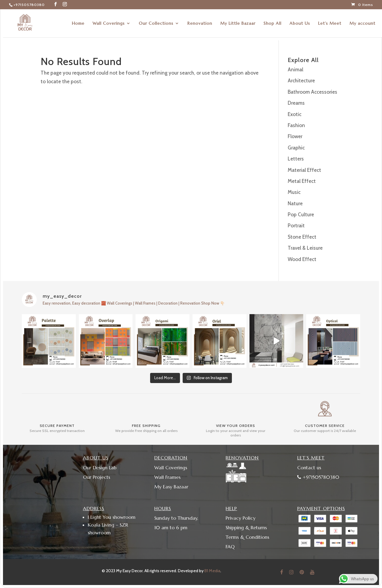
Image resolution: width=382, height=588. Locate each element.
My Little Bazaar (238, 24)
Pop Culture (301, 214)
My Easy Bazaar (171, 487)
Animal (295, 70)
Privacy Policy (241, 518)
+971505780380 (29, 5)
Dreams (296, 103)
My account (362, 24)
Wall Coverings (109, 24)
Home (78, 24)
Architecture (301, 81)
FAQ (230, 547)
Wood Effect (302, 259)
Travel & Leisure (305, 248)
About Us (300, 24)
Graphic (296, 148)
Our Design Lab (100, 467)
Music (294, 192)
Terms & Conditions (247, 537)
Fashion (296, 125)
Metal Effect (302, 181)
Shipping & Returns (246, 527)
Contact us (309, 467)
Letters (296, 159)
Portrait (296, 226)
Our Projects (97, 477)
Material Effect (304, 170)
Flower (295, 136)
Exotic (295, 114)
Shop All (272, 24)
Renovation (200, 24)
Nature (295, 203)
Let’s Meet (330, 24)
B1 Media (212, 571)
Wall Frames (167, 477)
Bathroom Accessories (312, 92)
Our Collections (156, 24)
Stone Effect (302, 237)
